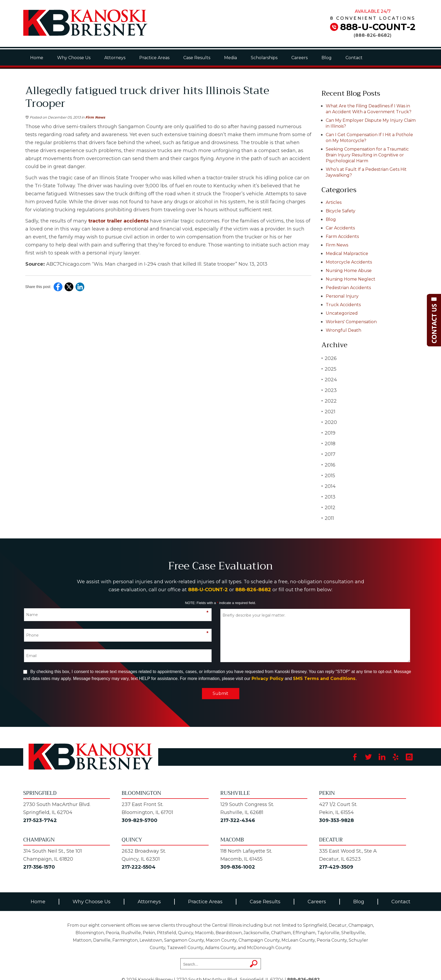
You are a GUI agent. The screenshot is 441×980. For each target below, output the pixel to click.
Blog (327, 58)
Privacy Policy (268, 679)
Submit (220, 693)
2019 (328, 433)
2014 (329, 486)
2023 (329, 390)
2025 (329, 369)
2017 (328, 454)
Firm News (95, 117)
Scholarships (264, 58)
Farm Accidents (342, 236)
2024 (329, 380)
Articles (334, 202)
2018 (328, 444)
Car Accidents (340, 228)
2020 (329, 422)
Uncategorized (342, 313)
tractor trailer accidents (118, 221)
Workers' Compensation (351, 322)
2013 (328, 497)
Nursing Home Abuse (349, 271)
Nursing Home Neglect (351, 279)
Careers (299, 58)
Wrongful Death (343, 330)
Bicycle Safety (341, 211)
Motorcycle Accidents (349, 262)
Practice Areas (154, 58)
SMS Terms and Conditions (324, 679)
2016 (328, 465)
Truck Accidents (343, 305)
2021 (328, 412)
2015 (328, 475)
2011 (328, 518)
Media (231, 58)
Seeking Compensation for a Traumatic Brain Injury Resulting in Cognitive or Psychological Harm (367, 155)
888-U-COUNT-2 (378, 27)
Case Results (197, 58)
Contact (354, 58)
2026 (329, 358)
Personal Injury (342, 296)
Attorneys (115, 58)
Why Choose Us (74, 58)
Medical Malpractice (347, 254)
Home (37, 58)
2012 (328, 507)
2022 (329, 401)
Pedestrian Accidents (348, 288)
